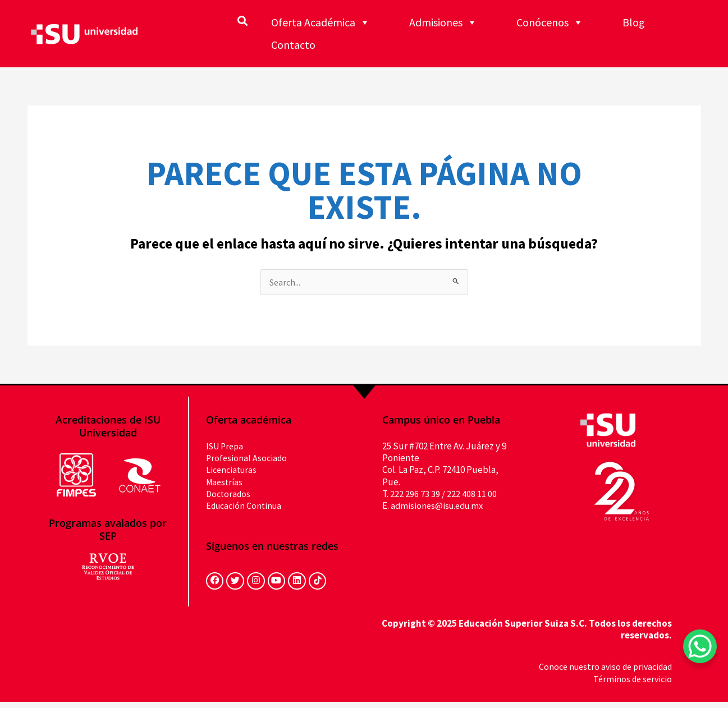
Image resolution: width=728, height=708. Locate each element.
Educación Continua (246, 506)
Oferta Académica (320, 22)
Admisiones (443, 22)
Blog (634, 22)
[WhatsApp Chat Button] (700, 646)
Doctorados (230, 494)
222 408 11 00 (472, 494)
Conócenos (550, 22)
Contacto (293, 45)
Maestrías (226, 482)
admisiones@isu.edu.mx (439, 506)
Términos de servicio (631, 685)
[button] (242, 20)
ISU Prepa (226, 447)
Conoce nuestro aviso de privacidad (601, 673)
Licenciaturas (233, 471)
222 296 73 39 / (418, 494)
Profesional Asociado (248, 458)
